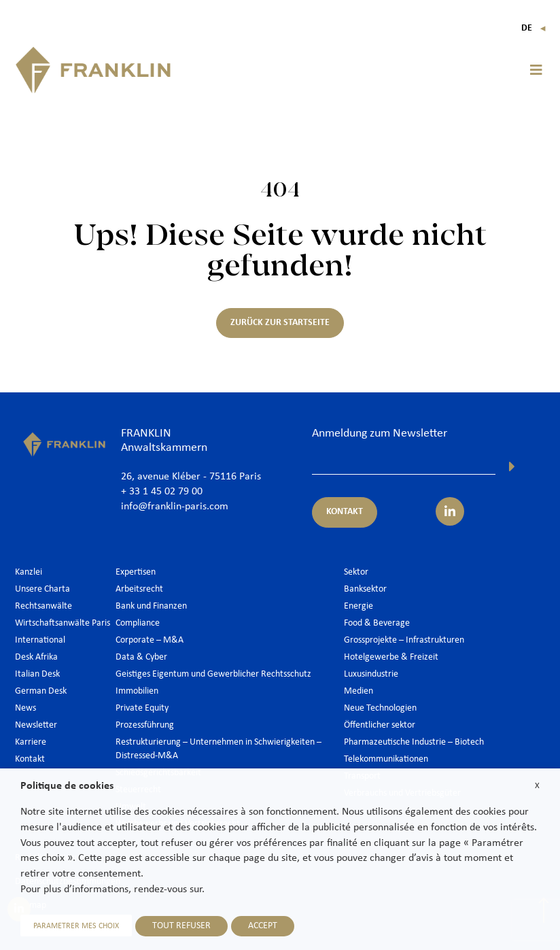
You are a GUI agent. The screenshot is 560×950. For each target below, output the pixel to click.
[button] (536, 70)
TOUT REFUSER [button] (181, 926)
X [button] (537, 786)
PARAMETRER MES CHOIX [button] (76, 926)
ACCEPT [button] (263, 926)
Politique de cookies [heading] (67, 786)
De (534, 28)
